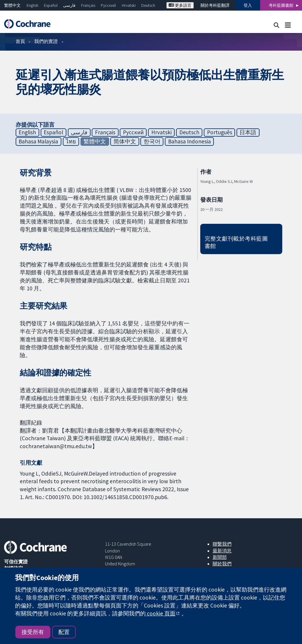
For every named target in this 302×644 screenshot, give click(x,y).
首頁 (20, 41)
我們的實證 (46, 41)
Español (51, 5)
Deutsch (148, 5)
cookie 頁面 (161, 613)
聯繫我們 (222, 544)
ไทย (71, 141)
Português (220, 132)
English (32, 5)
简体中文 (125, 141)
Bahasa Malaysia (38, 141)
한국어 (152, 141)
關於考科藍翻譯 (215, 5)
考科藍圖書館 (281, 5)
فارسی (69, 5)
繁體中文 (12, 5)
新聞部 (220, 557)
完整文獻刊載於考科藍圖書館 (236, 242)
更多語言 (180, 5)
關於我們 (222, 564)
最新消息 (222, 551)
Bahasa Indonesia (189, 141)
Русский (108, 5)
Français (88, 5)
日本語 (248, 132)
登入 (248, 5)
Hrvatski (129, 5)
